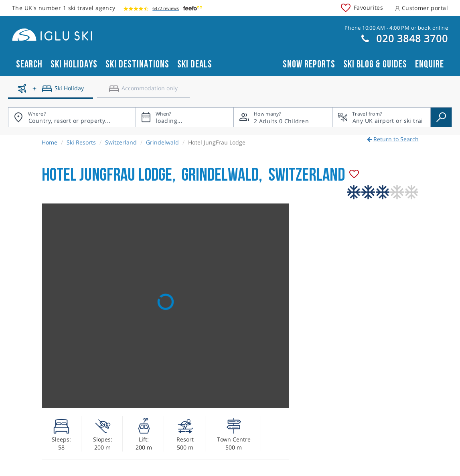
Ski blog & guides (375, 64)
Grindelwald (162, 142)
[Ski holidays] (51, 92)
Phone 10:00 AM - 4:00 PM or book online (396, 28)
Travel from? (367, 114)
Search (29, 64)
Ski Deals (195, 64)
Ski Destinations (137, 64)
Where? (37, 114)
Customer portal (421, 8)
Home (50, 142)
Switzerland (121, 142)
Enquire (430, 64)
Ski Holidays (74, 64)
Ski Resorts (81, 142)
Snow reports (309, 64)
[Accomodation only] (143, 92)
